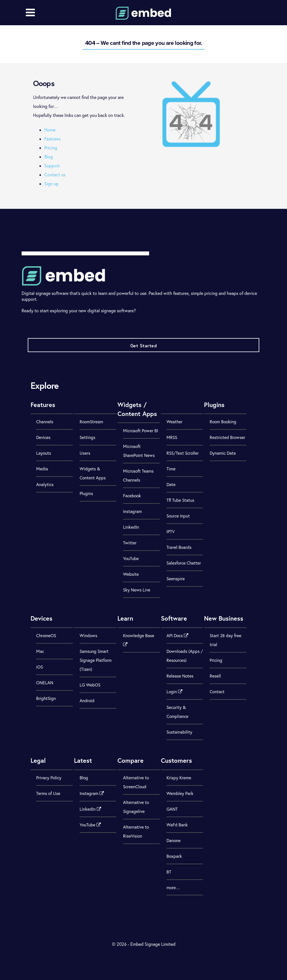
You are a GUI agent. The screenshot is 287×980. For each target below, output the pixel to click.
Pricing (51, 148)
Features (52, 139)
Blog (49, 157)
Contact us (55, 175)
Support (52, 166)
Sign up (51, 184)
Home (50, 130)
